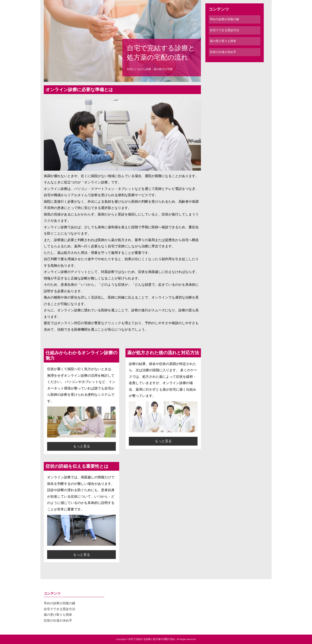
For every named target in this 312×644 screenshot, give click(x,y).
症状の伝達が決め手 (223, 52)
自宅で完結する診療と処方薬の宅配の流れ (161, 53)
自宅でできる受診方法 (224, 30)
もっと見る (82, 446)
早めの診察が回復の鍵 (224, 19)
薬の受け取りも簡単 (223, 41)
